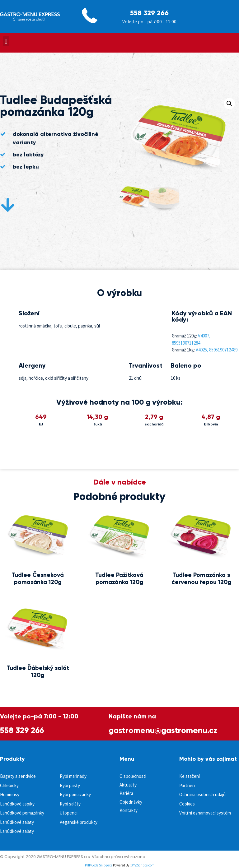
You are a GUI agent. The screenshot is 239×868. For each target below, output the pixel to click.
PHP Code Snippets (99, 865)
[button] (6, 41)
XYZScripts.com (143, 865)
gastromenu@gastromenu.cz (163, 730)
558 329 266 (149, 13)
